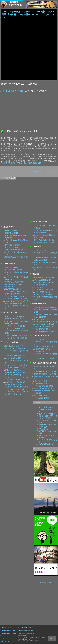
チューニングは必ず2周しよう (15, 329)
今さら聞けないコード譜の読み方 (45, 278)
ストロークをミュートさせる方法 (16, 366)
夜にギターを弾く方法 (41, 320)
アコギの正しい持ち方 (12, 245)
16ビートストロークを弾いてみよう (17, 349)
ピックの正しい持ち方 (12, 248)
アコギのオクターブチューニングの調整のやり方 (22, 163)
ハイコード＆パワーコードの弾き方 (17, 301)
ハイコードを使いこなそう (14, 304)
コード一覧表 (24, 15)
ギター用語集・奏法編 (41, 398)
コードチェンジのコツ (41, 251)
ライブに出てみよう (41, 340)
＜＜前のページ (38, 172)
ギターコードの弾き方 (12, 268)
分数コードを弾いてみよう (14, 294)
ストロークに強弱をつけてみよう (16, 356)
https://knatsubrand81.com (25, 631)
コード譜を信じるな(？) (42, 384)
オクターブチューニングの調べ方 (16, 338)
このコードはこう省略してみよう (16, 292)
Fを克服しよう (10, 287)
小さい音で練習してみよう (43, 329)
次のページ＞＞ (52, 172)
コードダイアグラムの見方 (14, 270)
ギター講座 (15, 12)
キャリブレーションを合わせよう (16, 326)
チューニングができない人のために (17, 322)
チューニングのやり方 (12, 231)
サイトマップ (4, 639)
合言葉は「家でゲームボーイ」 (15, 319)
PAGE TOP (52, 639)
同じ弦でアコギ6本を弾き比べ (44, 389)
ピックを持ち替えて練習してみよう (46, 322)
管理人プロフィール (6, 628)
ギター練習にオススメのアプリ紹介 (46, 372)
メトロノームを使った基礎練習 (44, 325)
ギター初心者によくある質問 (43, 386)
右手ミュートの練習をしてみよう (16, 368)
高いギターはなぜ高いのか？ (43, 396)
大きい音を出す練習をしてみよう (45, 332)
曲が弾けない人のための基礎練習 (45, 308)
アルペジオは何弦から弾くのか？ (45, 240)
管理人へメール (5, 642)
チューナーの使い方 (12, 324)
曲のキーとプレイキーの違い (43, 290)
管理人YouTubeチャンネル (8, 631)
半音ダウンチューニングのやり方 (16, 336)
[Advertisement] (29, 49)
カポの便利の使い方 (46, 444)
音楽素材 (12, 15)
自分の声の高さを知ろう (42, 349)
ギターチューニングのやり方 (15, 317)
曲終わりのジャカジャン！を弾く (16, 373)
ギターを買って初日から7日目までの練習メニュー (48, 410)
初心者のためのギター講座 (15, 91)
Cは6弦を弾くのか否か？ (13, 289)
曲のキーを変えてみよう (42, 292)
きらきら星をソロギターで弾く (44, 243)
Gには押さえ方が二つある (14, 285)
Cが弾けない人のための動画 (14, 282)
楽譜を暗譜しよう (40, 352)
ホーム (5, 12)
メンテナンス (28, 12)
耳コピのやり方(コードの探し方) (45, 295)
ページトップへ (46, 583)
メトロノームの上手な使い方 (43, 327)
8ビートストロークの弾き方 (14, 346)
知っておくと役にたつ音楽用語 (44, 283)
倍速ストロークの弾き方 (13, 370)
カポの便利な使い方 (41, 285)
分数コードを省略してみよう (15, 297)
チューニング (38, 15)
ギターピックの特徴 (41, 381)
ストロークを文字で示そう (14, 375)
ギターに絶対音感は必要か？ (43, 280)
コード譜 (40, 12)
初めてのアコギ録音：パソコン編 (45, 374)
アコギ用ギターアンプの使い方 (44, 359)
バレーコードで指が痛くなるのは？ (17, 299)
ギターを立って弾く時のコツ (43, 347)
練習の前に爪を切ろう (12, 233)
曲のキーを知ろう (40, 288)
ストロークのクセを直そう (14, 358)
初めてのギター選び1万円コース (16, 250)
